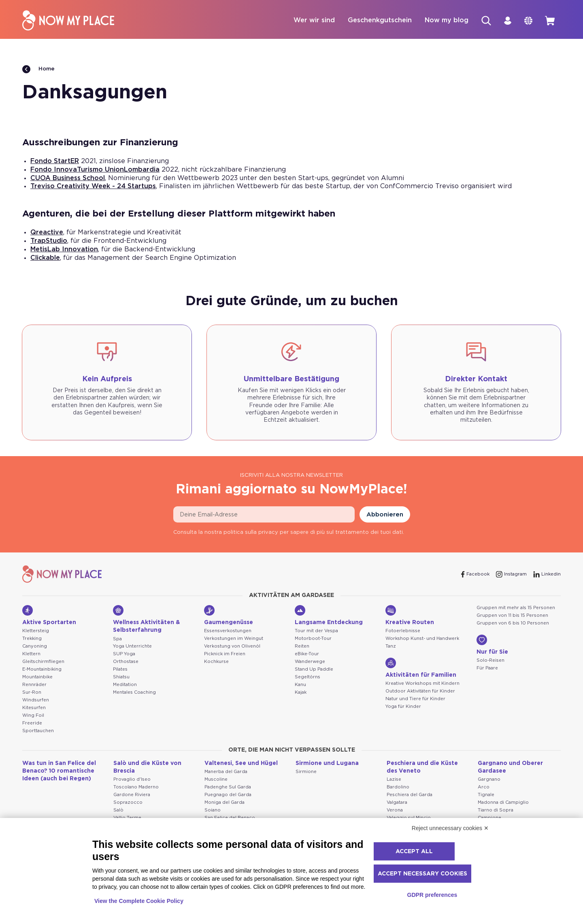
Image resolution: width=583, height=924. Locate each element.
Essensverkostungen (228, 631)
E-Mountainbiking (42, 670)
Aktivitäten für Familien (421, 668)
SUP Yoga (124, 654)
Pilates (120, 670)
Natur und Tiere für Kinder (415, 699)
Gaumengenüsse (229, 616)
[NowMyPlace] (68, 21)
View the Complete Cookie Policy (139, 901)
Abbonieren (385, 515)
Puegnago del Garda (228, 795)
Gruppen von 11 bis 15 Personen (512, 616)
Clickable (45, 258)
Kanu (300, 685)
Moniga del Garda (224, 803)
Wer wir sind (313, 21)
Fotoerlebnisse (403, 631)
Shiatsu (121, 677)
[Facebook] (475, 575)
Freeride (32, 723)
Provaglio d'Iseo (132, 780)
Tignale (486, 795)
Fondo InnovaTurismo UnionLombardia (95, 170)
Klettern (31, 654)
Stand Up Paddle (314, 670)
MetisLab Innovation (64, 250)
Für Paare (487, 668)
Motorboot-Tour (313, 639)
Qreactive (47, 233)
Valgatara (397, 803)
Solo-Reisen (490, 661)
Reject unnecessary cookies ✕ (450, 828)
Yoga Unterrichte (132, 647)
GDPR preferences (432, 895)
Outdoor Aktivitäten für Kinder (420, 691)
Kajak (301, 693)
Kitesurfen (34, 708)
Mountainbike (37, 677)
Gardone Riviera (132, 795)
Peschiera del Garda (410, 795)
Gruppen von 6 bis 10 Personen (513, 623)
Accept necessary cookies (422, 874)
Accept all (414, 852)
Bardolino (398, 787)
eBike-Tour (307, 654)
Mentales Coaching (134, 693)
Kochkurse (216, 662)
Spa (117, 639)
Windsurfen (36, 700)
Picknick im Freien (225, 654)
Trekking (32, 639)
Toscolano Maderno (136, 787)
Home (38, 70)
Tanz (391, 647)
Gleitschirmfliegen (43, 662)
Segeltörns (307, 677)
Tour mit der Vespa (316, 631)
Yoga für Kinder (403, 707)
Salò (118, 810)
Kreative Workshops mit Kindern (422, 684)
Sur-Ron (32, 693)
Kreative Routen (410, 616)
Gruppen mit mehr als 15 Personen (516, 608)
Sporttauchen (38, 731)
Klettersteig (36, 631)
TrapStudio (49, 241)
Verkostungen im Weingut (234, 639)
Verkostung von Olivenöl (232, 647)
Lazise (394, 780)
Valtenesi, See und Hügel (241, 764)
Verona (395, 810)
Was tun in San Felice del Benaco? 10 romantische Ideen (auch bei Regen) (59, 771)
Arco (484, 787)
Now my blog (445, 21)
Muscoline (216, 780)
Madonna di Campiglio (503, 803)
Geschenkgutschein (378, 21)
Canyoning (35, 647)
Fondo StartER (55, 161)
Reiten (302, 647)
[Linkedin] (547, 575)
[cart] (549, 21)
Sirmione (306, 772)
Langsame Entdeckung (329, 616)
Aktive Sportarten (49, 616)
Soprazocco (128, 803)
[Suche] (485, 21)
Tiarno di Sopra (496, 810)
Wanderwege (310, 662)
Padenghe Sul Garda (228, 787)
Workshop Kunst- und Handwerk (422, 639)
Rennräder (34, 685)
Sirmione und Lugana (327, 764)
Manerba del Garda (226, 772)
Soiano (213, 810)
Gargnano (489, 780)
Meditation (125, 685)
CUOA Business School (68, 178)
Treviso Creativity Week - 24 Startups (93, 187)
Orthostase (126, 662)
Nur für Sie (492, 645)
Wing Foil (33, 716)
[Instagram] (511, 575)
